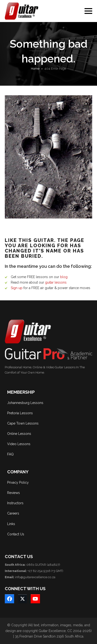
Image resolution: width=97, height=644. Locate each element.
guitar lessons (56, 282)
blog (64, 277)
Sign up (17, 288)
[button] (88, 11)
